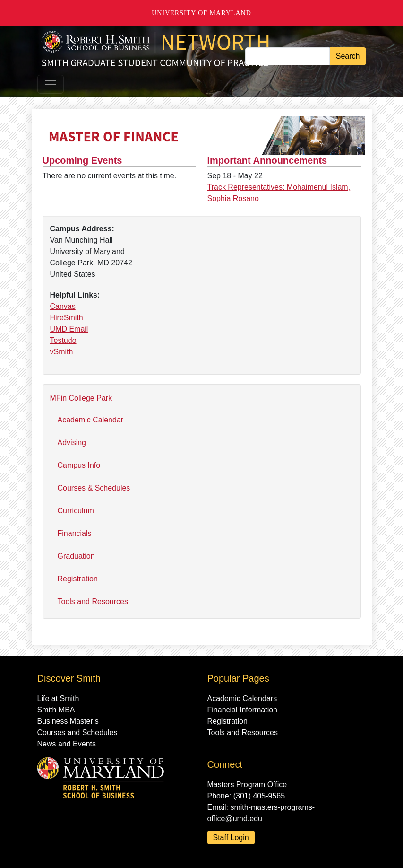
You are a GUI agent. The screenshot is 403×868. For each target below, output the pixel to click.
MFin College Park (81, 398)
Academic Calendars (242, 698)
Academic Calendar (91, 420)
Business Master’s (68, 721)
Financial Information (243, 710)
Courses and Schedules (77, 732)
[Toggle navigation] (51, 84)
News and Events (67, 744)
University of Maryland (201, 13)
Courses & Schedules (94, 488)
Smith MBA (56, 710)
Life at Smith (58, 698)
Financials (75, 533)
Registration (78, 579)
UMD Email (69, 329)
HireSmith (67, 318)
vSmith (62, 352)
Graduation (76, 556)
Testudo (63, 340)
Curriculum (76, 511)
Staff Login (231, 837)
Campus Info (79, 465)
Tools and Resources (93, 601)
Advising (72, 443)
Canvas (63, 306)
